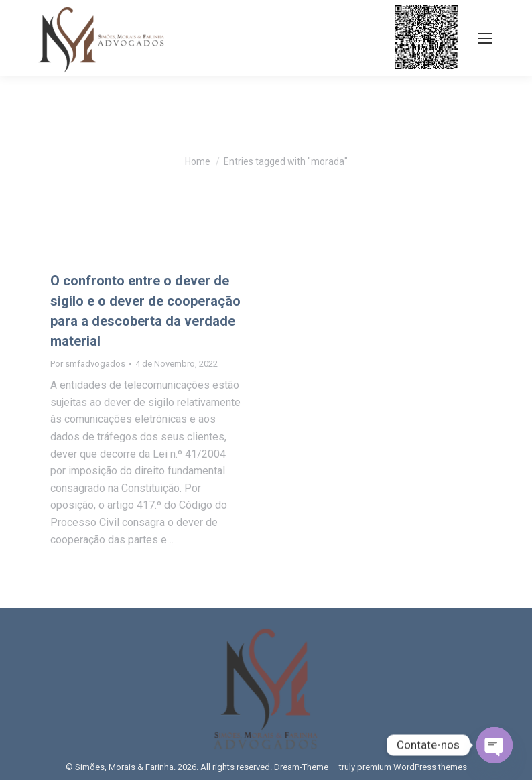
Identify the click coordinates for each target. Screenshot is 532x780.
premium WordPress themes (412, 767)
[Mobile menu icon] (485, 38)
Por (88, 364)
